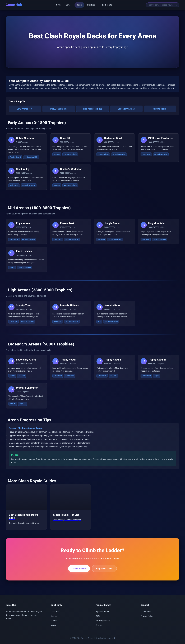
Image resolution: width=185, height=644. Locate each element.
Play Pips (91, 5)
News (58, 5)
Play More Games (104, 568)
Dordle (99, 625)
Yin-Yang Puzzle (103, 621)
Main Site (55, 612)
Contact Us (146, 612)
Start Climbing (79, 568)
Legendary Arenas (126, 109)
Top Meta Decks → (160, 109)
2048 (98, 616)
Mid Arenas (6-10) (59, 109)
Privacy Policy (147, 616)
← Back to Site (106, 5)
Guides (79, 5)
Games (69, 5)
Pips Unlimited (102, 612)
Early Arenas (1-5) (25, 109)
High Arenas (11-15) (92, 109)
